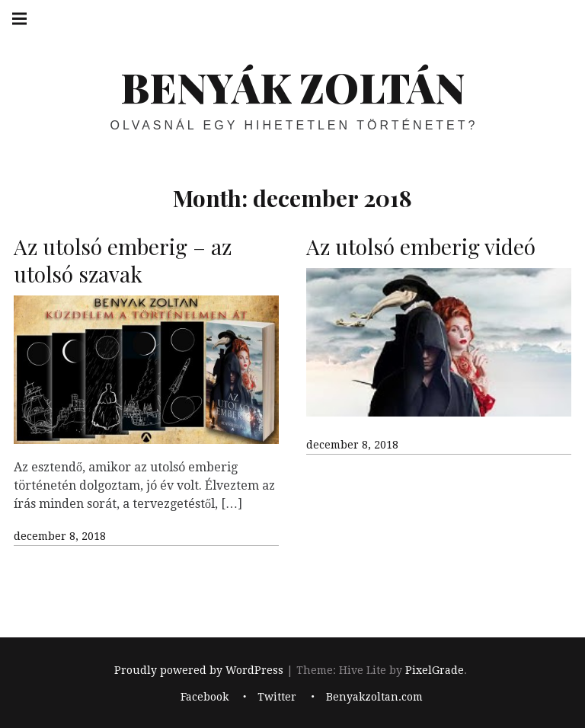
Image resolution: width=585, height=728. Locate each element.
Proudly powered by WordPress (199, 670)
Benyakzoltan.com (374, 697)
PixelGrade (435, 670)
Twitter (277, 697)
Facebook (205, 697)
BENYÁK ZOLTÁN (292, 87)
